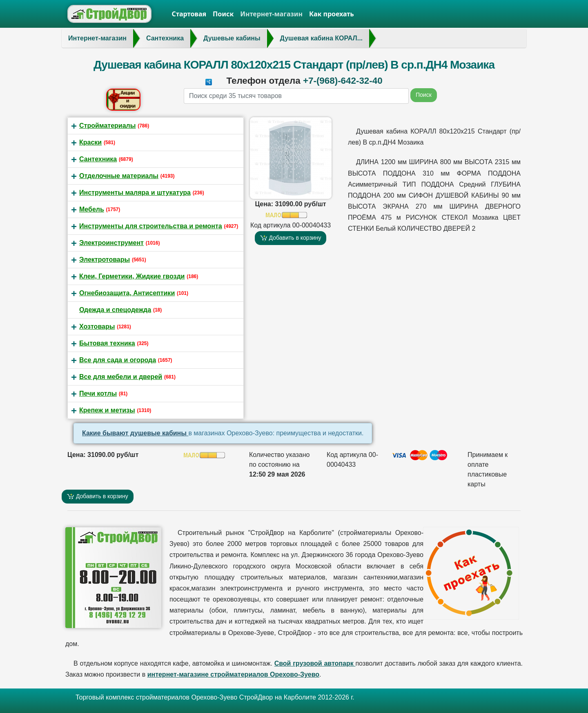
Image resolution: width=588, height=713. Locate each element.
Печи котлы (98, 393)
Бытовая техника (107, 343)
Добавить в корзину (291, 238)
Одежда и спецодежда (115, 310)
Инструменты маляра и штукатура (135, 193)
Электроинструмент (111, 243)
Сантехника (98, 159)
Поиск (223, 14)
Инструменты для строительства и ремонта (151, 226)
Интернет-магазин (271, 14)
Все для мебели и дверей (121, 377)
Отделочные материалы (119, 176)
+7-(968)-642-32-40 (343, 81)
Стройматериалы (107, 126)
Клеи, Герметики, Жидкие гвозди (132, 276)
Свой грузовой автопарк (315, 663)
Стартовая (189, 14)
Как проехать (332, 14)
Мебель (92, 209)
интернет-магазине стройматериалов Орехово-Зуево (233, 674)
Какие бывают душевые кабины (135, 433)
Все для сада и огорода (118, 360)
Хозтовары (97, 326)
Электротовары (105, 260)
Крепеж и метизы (107, 410)
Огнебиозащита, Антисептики (127, 293)
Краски (90, 142)
